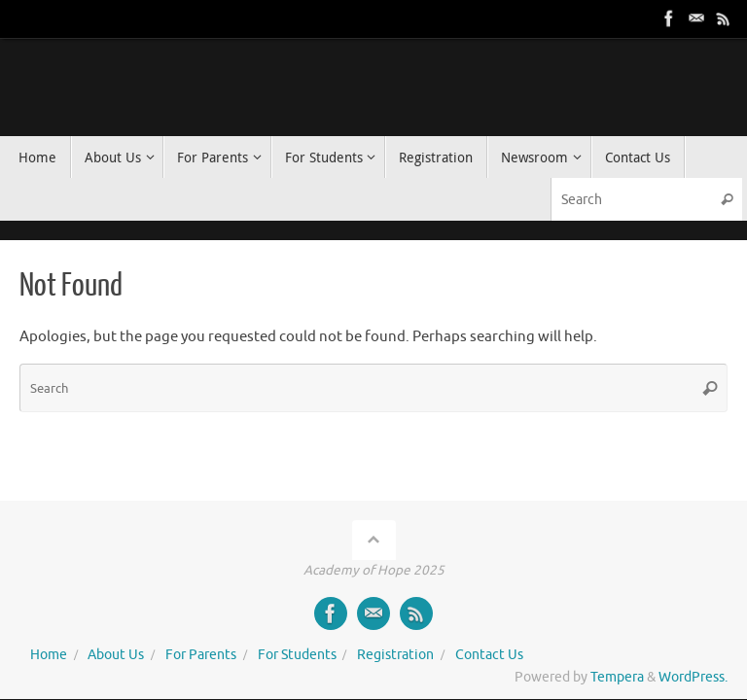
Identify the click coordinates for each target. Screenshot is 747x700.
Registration (395, 655)
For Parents (201, 655)
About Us (116, 655)
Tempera (617, 677)
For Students (297, 655)
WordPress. (693, 677)
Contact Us (489, 655)
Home (49, 655)
